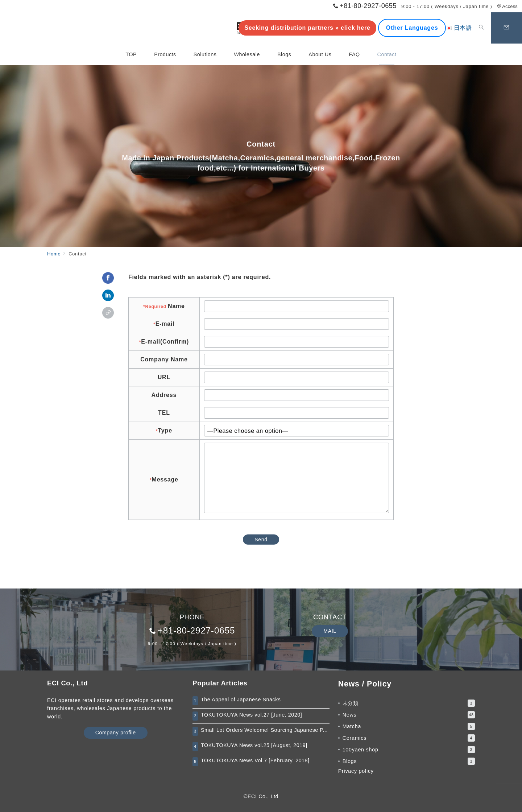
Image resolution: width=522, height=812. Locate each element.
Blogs (409, 761)
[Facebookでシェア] (108, 278)
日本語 (459, 28)
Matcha (409, 726)
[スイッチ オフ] (481, 28)
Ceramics (409, 738)
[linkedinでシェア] (108, 295)
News (409, 715)
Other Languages (412, 28)
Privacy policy (356, 771)
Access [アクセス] (507, 6)
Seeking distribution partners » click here (307, 28)
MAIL (330, 631)
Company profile (116, 733)
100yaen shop (409, 750)
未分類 (409, 703)
